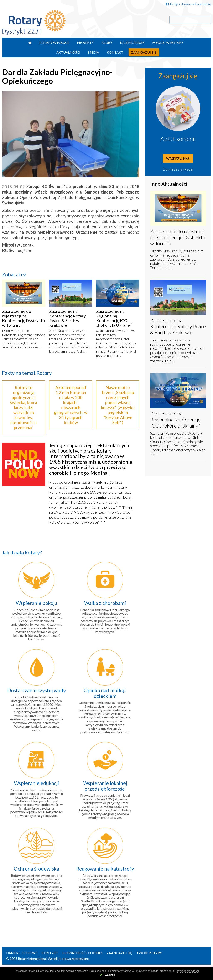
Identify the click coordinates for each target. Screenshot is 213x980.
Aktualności (68, 52)
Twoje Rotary (149, 953)
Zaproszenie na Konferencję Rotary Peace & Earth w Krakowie (67, 318)
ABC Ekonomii (178, 139)
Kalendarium (132, 42)
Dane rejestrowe (22, 953)
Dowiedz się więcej (178, 169)
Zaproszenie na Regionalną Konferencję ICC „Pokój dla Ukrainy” (114, 318)
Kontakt (115, 52)
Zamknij (110, 975)
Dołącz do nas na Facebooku (188, 4)
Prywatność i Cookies (82, 953)
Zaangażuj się (144, 52)
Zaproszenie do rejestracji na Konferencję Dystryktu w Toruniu (23, 318)
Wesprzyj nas (178, 158)
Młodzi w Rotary (168, 42)
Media (93, 52)
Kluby (107, 42)
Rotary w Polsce (54, 42)
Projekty (85, 42)
